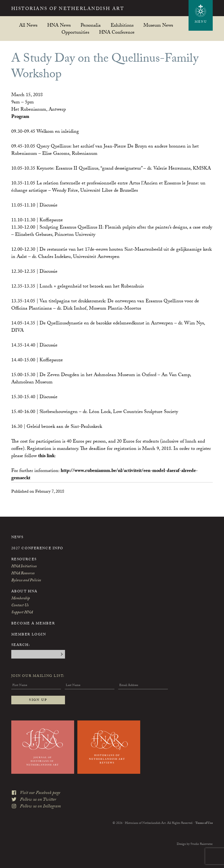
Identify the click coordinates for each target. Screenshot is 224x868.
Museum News (158, 25)
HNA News (59, 25)
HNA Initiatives (24, 567)
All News (28, 25)
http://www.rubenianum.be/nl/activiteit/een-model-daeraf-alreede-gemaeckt (104, 475)
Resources (24, 560)
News (17, 538)
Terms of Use (204, 823)
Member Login (29, 635)
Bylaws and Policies (26, 581)
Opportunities (75, 32)
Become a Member (33, 624)
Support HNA (22, 613)
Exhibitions (122, 25)
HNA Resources (23, 574)
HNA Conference (117, 32)
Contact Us (20, 606)
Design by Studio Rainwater (195, 844)
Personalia (91, 25)
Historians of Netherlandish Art (68, 9)
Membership (21, 599)
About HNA (24, 592)
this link (46, 456)
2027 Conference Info (37, 549)
